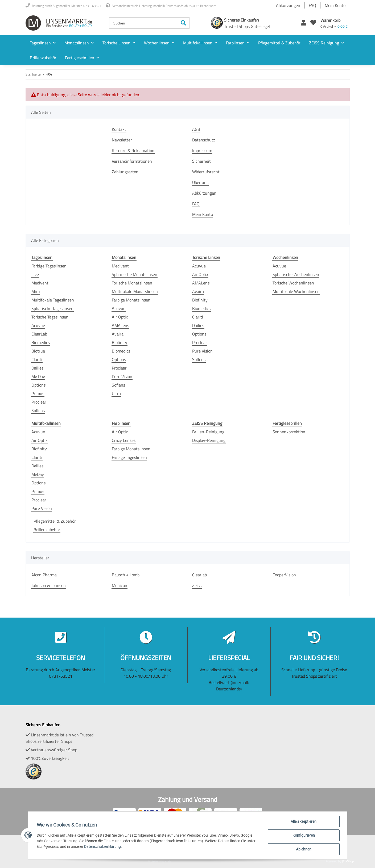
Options (38, 385)
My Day (38, 376)
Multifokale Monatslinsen (135, 291)
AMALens (120, 325)
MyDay (38, 474)
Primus (38, 393)
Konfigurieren (304, 835)
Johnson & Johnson (49, 585)
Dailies (37, 368)
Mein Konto (335, 5)
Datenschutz (204, 140)
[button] (304, 23)
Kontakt (119, 129)
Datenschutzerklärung (102, 846)
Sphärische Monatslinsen (135, 274)
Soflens (38, 410)
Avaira (118, 334)
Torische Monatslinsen (132, 283)
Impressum (202, 150)
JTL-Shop (348, 861)
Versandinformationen (132, 161)
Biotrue (38, 351)
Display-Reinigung (209, 440)
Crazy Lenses (124, 440)
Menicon (119, 585)
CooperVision (284, 575)
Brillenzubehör (47, 530)
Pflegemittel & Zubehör (55, 521)
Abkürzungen (288, 5)
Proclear (39, 402)
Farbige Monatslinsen (131, 300)
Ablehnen (304, 849)
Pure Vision (122, 376)
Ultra (116, 393)
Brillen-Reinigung (208, 432)
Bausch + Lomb (126, 575)
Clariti (37, 359)
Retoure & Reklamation (133, 150)
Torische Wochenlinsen (293, 283)
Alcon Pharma (44, 575)
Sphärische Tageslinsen (52, 308)
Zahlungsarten (125, 172)
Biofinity (119, 342)
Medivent (40, 283)
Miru (36, 291)
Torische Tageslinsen (50, 317)
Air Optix (120, 317)
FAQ (312, 5)
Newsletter (122, 140)
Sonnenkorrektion (289, 432)
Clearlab (199, 575)
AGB (196, 129)
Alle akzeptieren (304, 821)
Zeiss (197, 585)
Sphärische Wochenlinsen (296, 274)
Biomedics (41, 342)
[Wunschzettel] (313, 23)
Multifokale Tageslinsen (53, 300)
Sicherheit (201, 161)
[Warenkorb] (334, 23)
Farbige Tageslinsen (49, 266)
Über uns (200, 182)
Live (35, 274)
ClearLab (39, 334)
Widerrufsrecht (206, 172)
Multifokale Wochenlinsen (296, 291)
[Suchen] (143, 23)
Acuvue (38, 325)
